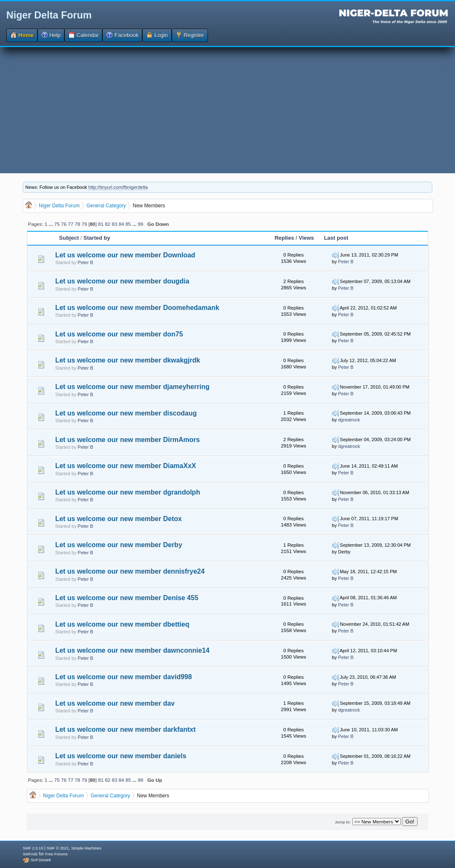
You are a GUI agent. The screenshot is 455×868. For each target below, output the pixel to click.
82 (108, 224)
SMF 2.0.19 (33, 848)
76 (64, 224)
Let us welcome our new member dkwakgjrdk (128, 360)
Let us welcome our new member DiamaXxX (125, 466)
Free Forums (56, 854)
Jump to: (343, 822)
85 (128, 224)
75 (57, 224)
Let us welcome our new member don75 (119, 334)
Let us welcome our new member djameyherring (132, 387)
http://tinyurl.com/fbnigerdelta (118, 187)
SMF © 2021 (58, 848)
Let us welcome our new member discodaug (126, 413)
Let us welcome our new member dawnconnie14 (132, 650)
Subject (70, 238)
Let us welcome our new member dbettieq (122, 624)
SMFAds (30, 854)
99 (140, 224)
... (52, 224)
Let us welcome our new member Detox (118, 519)
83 (114, 224)
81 (101, 224)
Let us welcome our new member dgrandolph (128, 492)
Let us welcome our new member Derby (118, 545)
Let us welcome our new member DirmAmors (127, 440)
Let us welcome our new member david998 (124, 677)
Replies (284, 238)
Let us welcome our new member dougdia (122, 281)
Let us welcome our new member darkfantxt (125, 729)
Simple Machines (86, 848)
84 (121, 224)
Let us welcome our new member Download (125, 255)
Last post (336, 238)
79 (84, 224)
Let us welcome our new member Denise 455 (127, 598)
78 (78, 224)
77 (71, 224)
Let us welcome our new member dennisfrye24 (130, 571)
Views (306, 238)
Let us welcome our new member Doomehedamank (137, 308)
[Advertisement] (227, 110)
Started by (97, 238)
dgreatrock (349, 420)
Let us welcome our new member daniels (121, 756)
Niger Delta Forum (49, 15)
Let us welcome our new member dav (115, 703)
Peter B (86, 262)
